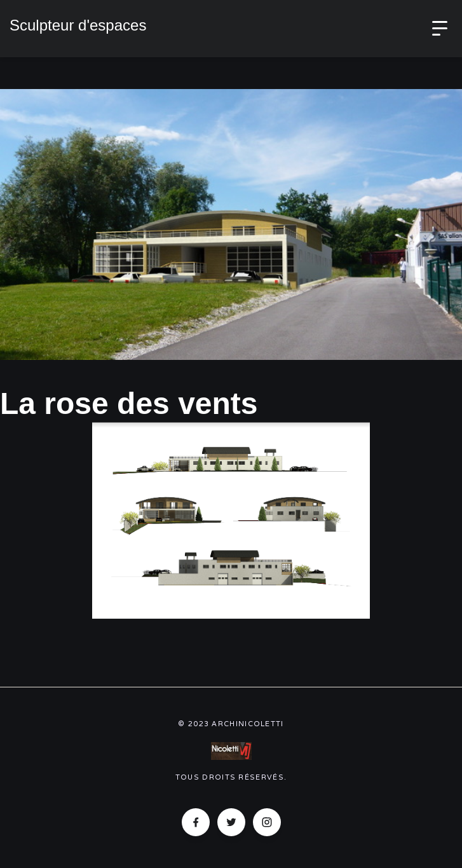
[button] (440, 29)
